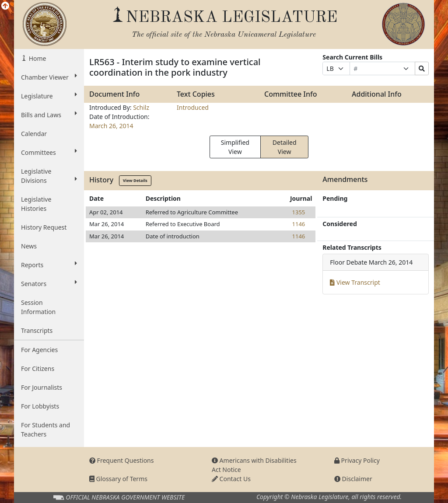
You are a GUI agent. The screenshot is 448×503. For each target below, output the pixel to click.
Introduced (193, 107)
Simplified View (235, 147)
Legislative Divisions (49, 176)
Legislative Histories (36, 204)
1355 (299, 212)
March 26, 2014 (111, 126)
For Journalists (42, 387)
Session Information (38, 307)
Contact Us (231, 479)
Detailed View (285, 147)
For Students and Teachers (45, 430)
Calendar (34, 134)
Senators (49, 283)
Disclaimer (353, 479)
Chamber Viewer (49, 77)
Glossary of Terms (118, 479)
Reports (49, 265)
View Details (135, 180)
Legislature (49, 96)
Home (37, 58)
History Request (44, 227)
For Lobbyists (40, 406)
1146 (299, 224)
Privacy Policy (357, 460)
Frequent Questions (122, 460)
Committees (49, 152)
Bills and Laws (49, 115)
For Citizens (38, 369)
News (29, 246)
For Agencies (39, 350)
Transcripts (37, 330)
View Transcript (355, 282)
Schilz (141, 107)
